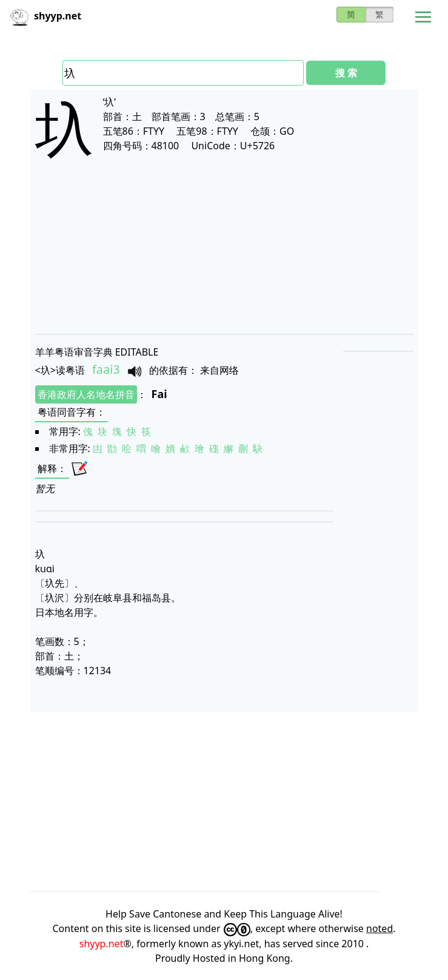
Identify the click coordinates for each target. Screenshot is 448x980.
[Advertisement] (224, 256)
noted (379, 928)
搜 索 (346, 73)
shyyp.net (102, 944)
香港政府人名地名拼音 (86, 394)
